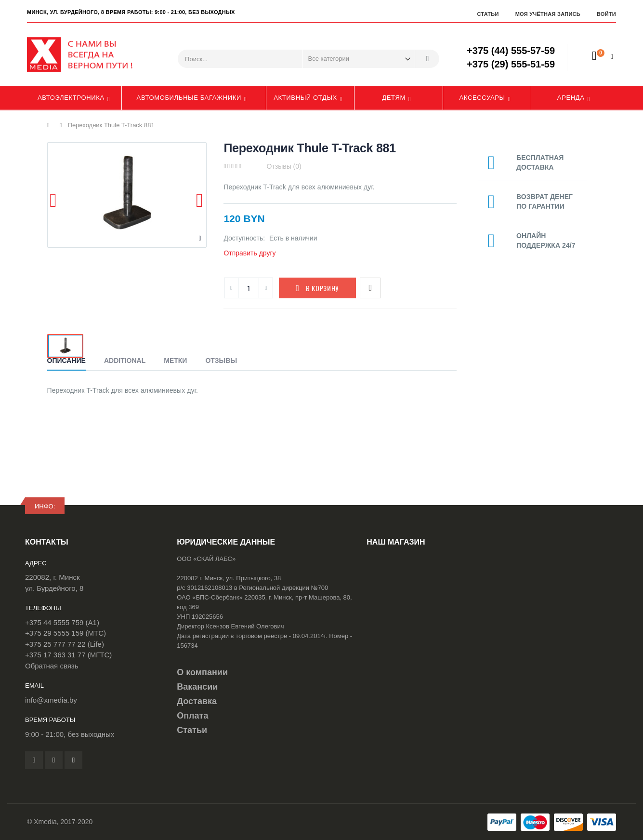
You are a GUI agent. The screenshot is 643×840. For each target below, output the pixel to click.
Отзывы (221, 360)
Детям (394, 98)
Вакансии (197, 687)
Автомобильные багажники (189, 98)
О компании (202, 672)
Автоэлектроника (71, 98)
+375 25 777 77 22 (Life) (65, 644)
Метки (175, 360)
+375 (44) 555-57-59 (511, 51)
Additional (125, 360)
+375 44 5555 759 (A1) (62, 622)
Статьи (488, 14)
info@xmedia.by (51, 700)
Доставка (197, 701)
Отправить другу (249, 253)
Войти (606, 14)
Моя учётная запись (548, 14)
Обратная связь (52, 666)
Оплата (192, 716)
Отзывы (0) (284, 166)
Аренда (571, 98)
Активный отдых (305, 98)
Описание (66, 360)
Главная (51, 125)
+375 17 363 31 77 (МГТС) (68, 655)
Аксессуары (482, 98)
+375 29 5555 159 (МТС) (66, 633)
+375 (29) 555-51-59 (511, 64)
